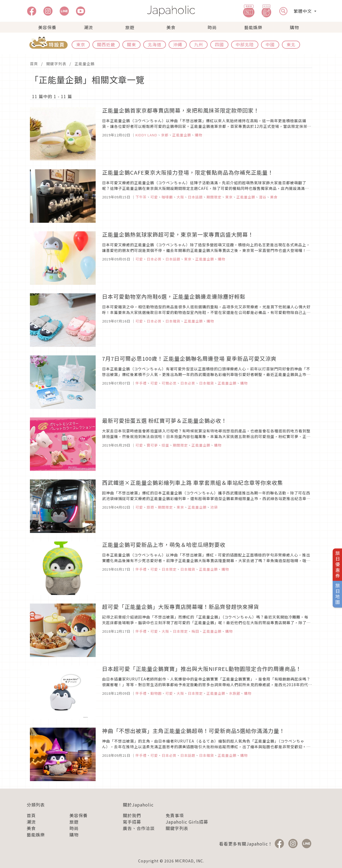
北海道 (155, 44)
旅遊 (130, 27)
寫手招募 (132, 822)
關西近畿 (106, 44)
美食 (171, 27)
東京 (81, 44)
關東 (131, 44)
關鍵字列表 (56, 64)
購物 (294, 27)
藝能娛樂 (253, 27)
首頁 (34, 64)
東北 (291, 44)
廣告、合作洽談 (139, 828)
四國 (219, 44)
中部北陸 (245, 44)
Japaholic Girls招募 (187, 822)
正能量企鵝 (85, 64)
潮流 (88, 27)
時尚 (212, 27)
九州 (199, 44)
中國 (270, 44)
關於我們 (132, 815)
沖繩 (178, 44)
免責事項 (175, 815)
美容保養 (47, 27)
